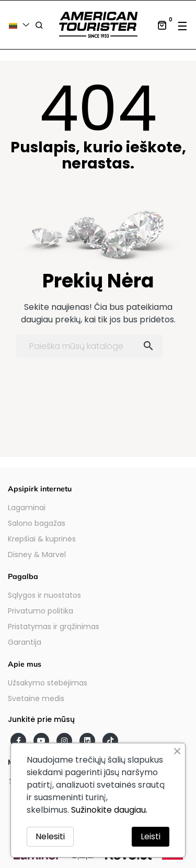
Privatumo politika (41, 611)
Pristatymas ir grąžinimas (54, 626)
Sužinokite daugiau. (109, 810)
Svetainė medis (36, 698)
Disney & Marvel (37, 554)
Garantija (25, 642)
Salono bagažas (37, 523)
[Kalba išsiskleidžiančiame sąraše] (21, 25)
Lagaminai (27, 508)
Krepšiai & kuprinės (42, 539)
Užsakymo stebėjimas (48, 683)
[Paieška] (89, 346)
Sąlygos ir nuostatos (44, 595)
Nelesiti (50, 836)
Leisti (151, 836)
